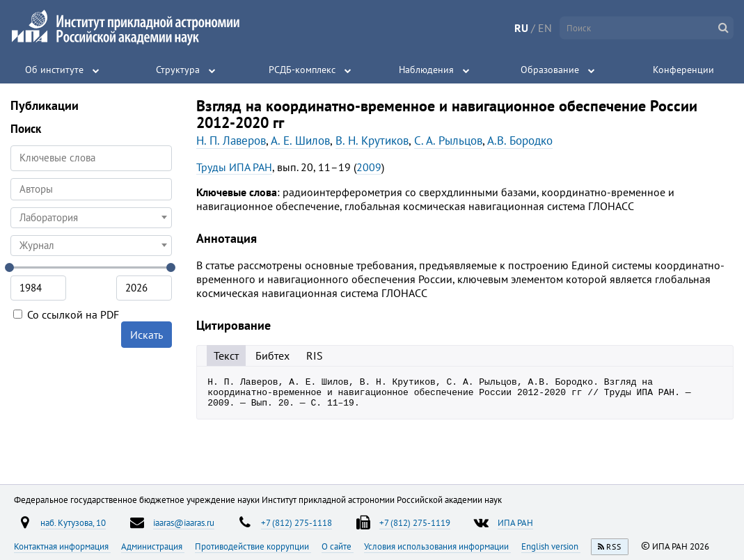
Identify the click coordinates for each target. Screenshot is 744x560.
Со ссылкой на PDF (66, 314)
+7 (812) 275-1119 (415, 522)
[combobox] (91, 189)
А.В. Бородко (520, 141)
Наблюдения (426, 70)
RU (521, 28)
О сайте (338, 546)
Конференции (683, 70)
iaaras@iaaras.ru (184, 522)
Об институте (54, 70)
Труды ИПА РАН (234, 167)
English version (551, 546)
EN (545, 28)
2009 (369, 167)
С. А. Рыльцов (448, 141)
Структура (178, 70)
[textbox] (91, 218)
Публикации (45, 105)
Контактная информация (62, 546)
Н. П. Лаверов (231, 141)
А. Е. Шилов (300, 141)
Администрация (153, 546)
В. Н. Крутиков (372, 141)
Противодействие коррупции (253, 546)
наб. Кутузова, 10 (73, 522)
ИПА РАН (515, 522)
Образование (550, 70)
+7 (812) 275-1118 (296, 522)
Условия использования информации (437, 546)
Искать (147, 335)
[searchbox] (91, 189)
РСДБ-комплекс (302, 70)
